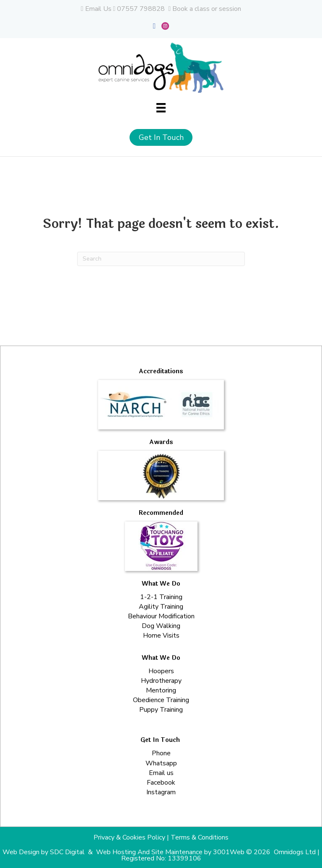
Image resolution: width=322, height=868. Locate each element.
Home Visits (161, 635)
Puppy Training (161, 710)
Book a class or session (207, 9)
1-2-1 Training (161, 597)
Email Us (98, 9)
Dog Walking (161, 626)
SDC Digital (67, 852)
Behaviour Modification (161, 616)
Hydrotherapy (161, 681)
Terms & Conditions (200, 837)
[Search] (161, 259)
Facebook (161, 783)
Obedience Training (161, 700)
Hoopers (161, 671)
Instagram (161, 792)
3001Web (229, 852)
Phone (161, 753)
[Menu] (161, 108)
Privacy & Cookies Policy (129, 837)
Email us (161, 773)
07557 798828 (141, 9)
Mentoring (161, 690)
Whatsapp (161, 763)
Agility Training (161, 607)
